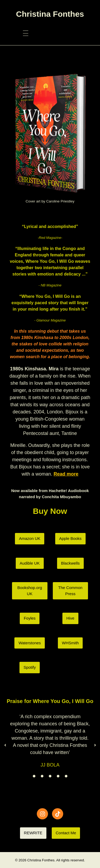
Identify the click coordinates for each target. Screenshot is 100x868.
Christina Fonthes (50, 14)
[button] (5, 745)
